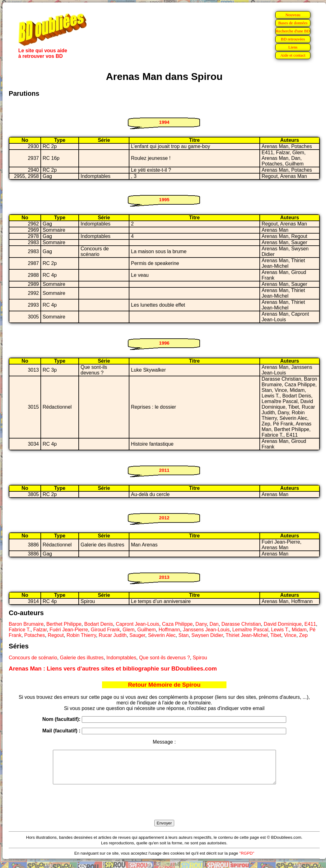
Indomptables (121, 658)
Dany (201, 624)
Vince (290, 635)
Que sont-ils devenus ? (165, 658)
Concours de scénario (33, 658)
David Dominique (283, 624)
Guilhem (147, 630)
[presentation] (164, 809)
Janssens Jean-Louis (206, 630)
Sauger (137, 635)
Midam (299, 630)
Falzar (40, 630)
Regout (56, 635)
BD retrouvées (293, 39)
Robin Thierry (81, 635)
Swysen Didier (207, 635)
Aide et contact (293, 55)
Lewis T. (280, 630)
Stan (184, 635)
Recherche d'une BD (293, 31)
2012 (164, 518)
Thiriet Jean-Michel (247, 635)
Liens (293, 47)
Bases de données (293, 23)
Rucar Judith (113, 635)
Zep (304, 635)
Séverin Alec (162, 635)
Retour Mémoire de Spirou (164, 685)
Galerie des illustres (82, 658)
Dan (214, 624)
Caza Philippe (177, 624)
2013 (164, 577)
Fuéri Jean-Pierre (69, 630)
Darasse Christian (241, 624)
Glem (128, 630)
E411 (310, 624)
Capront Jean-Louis (137, 624)
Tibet (276, 635)
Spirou (200, 658)
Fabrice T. (20, 630)
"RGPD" (247, 860)
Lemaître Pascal (250, 630)
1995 (164, 200)
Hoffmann (169, 630)
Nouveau (293, 15)
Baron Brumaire (26, 624)
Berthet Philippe (64, 624)
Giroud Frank (105, 630)
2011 (164, 470)
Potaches (35, 635)
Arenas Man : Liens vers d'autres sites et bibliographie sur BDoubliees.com (113, 668)
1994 (164, 122)
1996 (164, 343)
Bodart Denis (99, 624)
